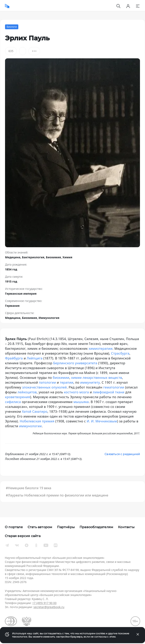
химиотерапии (101, 349)
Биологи (12, 27)
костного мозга (77, 392)
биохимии (61, 378)
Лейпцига (35, 358)
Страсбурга (120, 353)
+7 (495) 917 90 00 (44, 603)
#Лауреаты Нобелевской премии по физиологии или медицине (57, 495)
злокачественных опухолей (45, 387)
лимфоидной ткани (109, 392)
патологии (47, 382)
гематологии (114, 387)
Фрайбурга (14, 358)
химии (76, 378)
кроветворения (18, 397)
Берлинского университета (75, 363)
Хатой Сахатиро (35, 412)
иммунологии (30, 426)
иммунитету (90, 382)
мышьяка (81, 402)
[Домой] (7, 6)
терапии (67, 382)
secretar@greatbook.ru (49, 607)
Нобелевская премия (37, 421)
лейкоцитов (27, 392)
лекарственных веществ (102, 378)
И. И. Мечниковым (102, 421)
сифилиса (13, 402)
